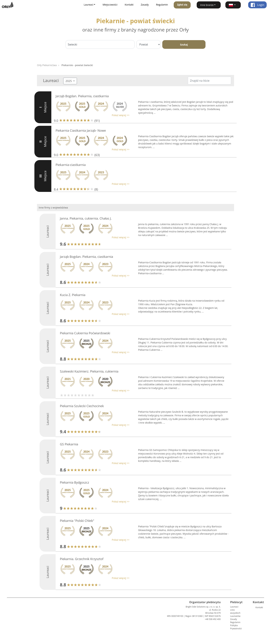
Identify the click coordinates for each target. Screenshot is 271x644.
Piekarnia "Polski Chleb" (77, 521)
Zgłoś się (182, 5)
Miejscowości (110, 5)
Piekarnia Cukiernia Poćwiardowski (85, 333)
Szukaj (184, 45)
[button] (233, 5)
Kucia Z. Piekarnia (73, 295)
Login (257, 5)
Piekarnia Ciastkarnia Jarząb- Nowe (81, 130)
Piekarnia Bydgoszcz (75, 482)
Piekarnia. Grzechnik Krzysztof (82, 559)
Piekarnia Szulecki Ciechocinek (82, 406)
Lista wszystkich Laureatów (235, 613)
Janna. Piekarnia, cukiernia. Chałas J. (86, 218)
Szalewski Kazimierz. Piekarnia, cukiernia (89, 371)
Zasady (145, 5)
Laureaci (234, 607)
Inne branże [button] (207, 5)
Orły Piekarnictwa (47, 65)
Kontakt (129, 5)
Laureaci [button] (89, 5)
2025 (69, 81)
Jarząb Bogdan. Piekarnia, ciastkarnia (82, 96)
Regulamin (162, 5)
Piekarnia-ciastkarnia (71, 165)
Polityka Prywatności (236, 627)
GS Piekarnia (69, 444)
